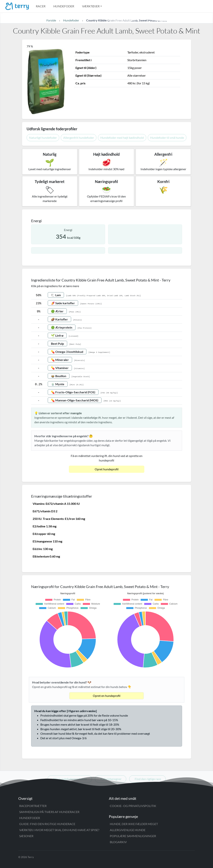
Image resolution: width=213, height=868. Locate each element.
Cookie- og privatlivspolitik (133, 806)
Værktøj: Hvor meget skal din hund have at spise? (59, 830)
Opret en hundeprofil (107, 696)
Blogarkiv (118, 842)
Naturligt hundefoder (43, 138)
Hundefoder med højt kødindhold (122, 138)
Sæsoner (26, 836)
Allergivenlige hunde (128, 830)
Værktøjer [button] (91, 6)
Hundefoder (64, 6)
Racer (41, 6)
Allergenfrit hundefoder (79, 138)
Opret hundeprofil (107, 469)
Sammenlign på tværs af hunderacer (49, 812)
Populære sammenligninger (133, 836)
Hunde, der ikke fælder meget (134, 824)
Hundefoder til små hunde (167, 138)
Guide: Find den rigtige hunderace (47, 824)
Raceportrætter (33, 806)
